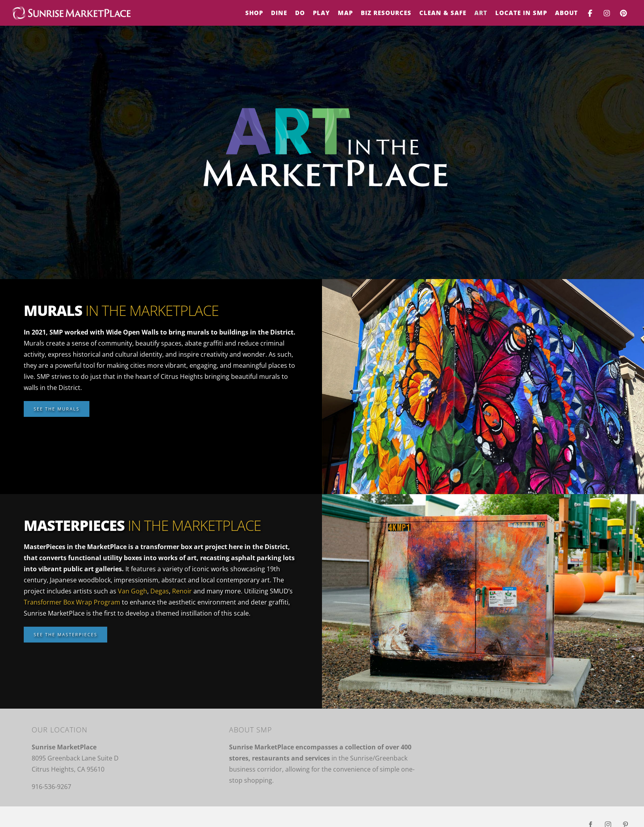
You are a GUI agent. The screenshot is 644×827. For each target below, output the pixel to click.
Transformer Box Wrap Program (72, 602)
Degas (160, 591)
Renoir (182, 591)
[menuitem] (254, 13)
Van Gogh (133, 591)
